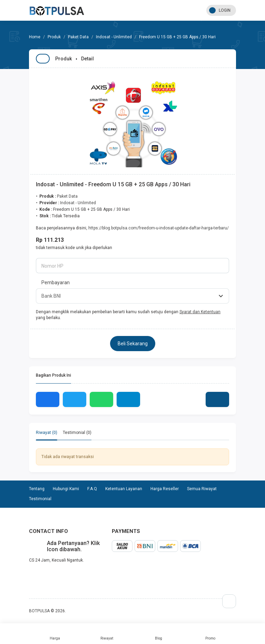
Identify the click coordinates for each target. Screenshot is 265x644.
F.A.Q (92, 489)
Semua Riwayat (202, 489)
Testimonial (40, 499)
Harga (55, 634)
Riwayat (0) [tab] (47, 433)
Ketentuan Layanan (124, 489)
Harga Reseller (165, 489)
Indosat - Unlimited (114, 37)
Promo (210, 634)
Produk (54, 37)
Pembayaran (56, 283)
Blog (158, 634)
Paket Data (78, 37)
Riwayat (107, 634)
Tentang (37, 489)
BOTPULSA (39, 611)
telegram (29, 575)
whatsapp (35, 575)
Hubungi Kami (66, 489)
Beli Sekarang (133, 344)
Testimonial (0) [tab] (77, 433)
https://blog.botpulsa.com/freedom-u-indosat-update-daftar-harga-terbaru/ (159, 228)
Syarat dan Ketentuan (200, 312)
